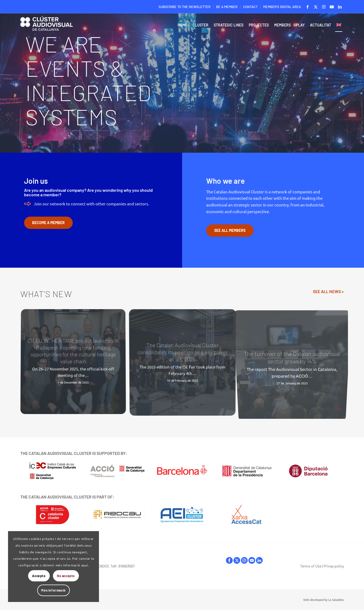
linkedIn (259, 560)
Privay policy (334, 566)
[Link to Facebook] (308, 7)
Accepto (39, 576)
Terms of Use (311, 566)
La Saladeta (336, 600)
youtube (252, 560)
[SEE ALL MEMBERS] (230, 231)
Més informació (53, 590)
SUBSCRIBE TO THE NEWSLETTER (185, 7)
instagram (244, 560)
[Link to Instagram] (324, 7)
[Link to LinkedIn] (340, 7)
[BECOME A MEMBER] (48, 223)
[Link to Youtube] (332, 7)
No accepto (66, 576)
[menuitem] (185, 7)
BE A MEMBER (227, 7)
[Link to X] (316, 7)
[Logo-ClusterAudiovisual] (47, 26)
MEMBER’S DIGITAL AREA (282, 7)
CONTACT (250, 7)
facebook (229, 560)
